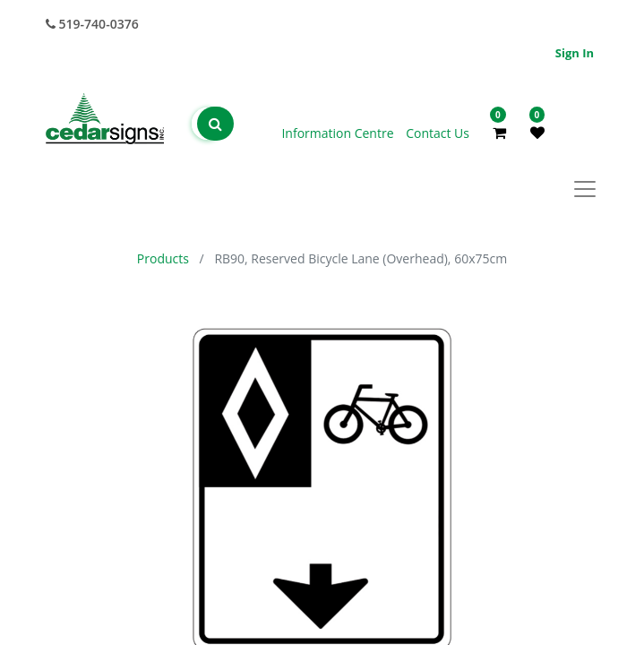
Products (163, 258)
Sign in (575, 53)
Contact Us (438, 133)
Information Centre (339, 133)
